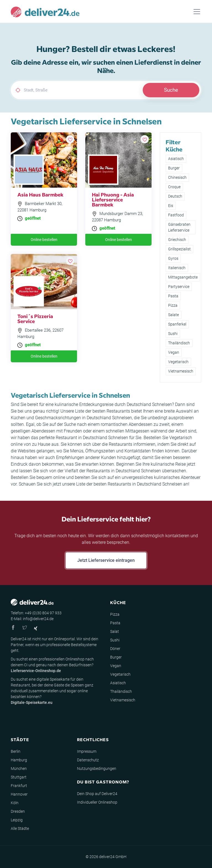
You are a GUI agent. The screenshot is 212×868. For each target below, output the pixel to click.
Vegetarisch (178, 362)
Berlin (16, 751)
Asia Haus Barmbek (40, 194)
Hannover (19, 794)
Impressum (87, 751)
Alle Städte (20, 828)
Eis (171, 206)
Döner (115, 649)
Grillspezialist (179, 249)
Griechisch (177, 240)
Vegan (174, 352)
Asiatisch (176, 159)
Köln (15, 803)
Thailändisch (179, 343)
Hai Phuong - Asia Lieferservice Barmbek (113, 199)
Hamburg (19, 760)
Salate (173, 315)
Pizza (173, 305)
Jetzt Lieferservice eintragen (106, 560)
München (19, 769)
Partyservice (179, 287)
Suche (171, 90)
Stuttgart (19, 777)
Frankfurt (19, 786)
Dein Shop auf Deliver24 (97, 794)
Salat (115, 631)
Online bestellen (44, 240)
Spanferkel (177, 324)
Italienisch (177, 268)
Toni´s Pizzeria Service (35, 318)
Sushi (173, 334)
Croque (174, 187)
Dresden (18, 811)
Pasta (173, 296)
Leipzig (17, 820)
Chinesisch (177, 177)
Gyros (173, 258)
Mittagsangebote (183, 277)
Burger (174, 168)
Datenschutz (88, 760)
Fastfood (176, 215)
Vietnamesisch (181, 371)
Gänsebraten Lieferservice (179, 227)
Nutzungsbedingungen (97, 769)
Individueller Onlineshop (97, 802)
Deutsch (175, 196)
